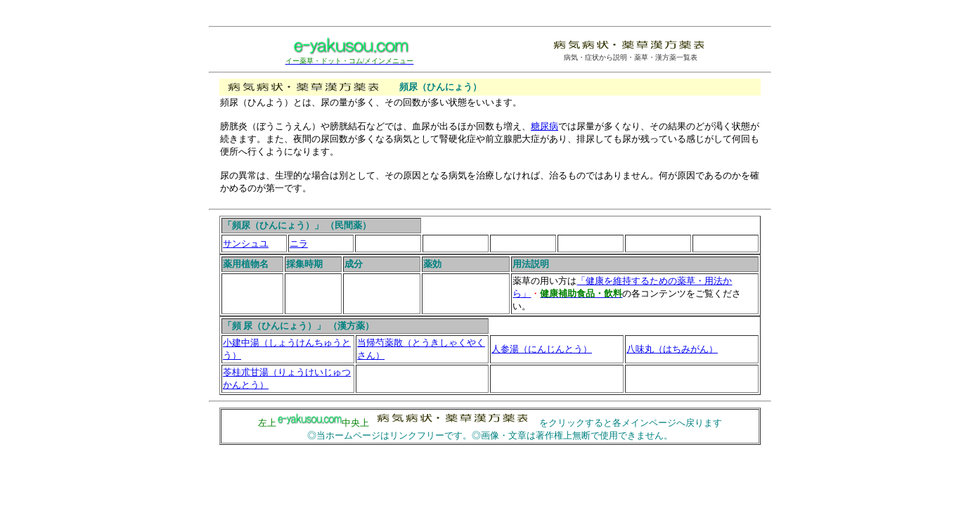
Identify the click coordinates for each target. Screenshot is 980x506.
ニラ (299, 244)
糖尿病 (544, 126)
